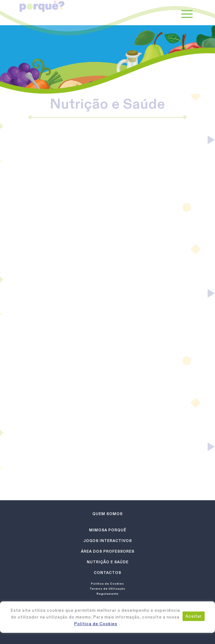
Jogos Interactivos (108, 541)
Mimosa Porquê (108, 530)
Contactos (107, 573)
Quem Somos (107, 514)
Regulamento (108, 594)
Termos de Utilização (107, 589)
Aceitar (194, 616)
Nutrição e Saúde (108, 562)
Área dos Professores (108, 551)
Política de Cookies (96, 624)
